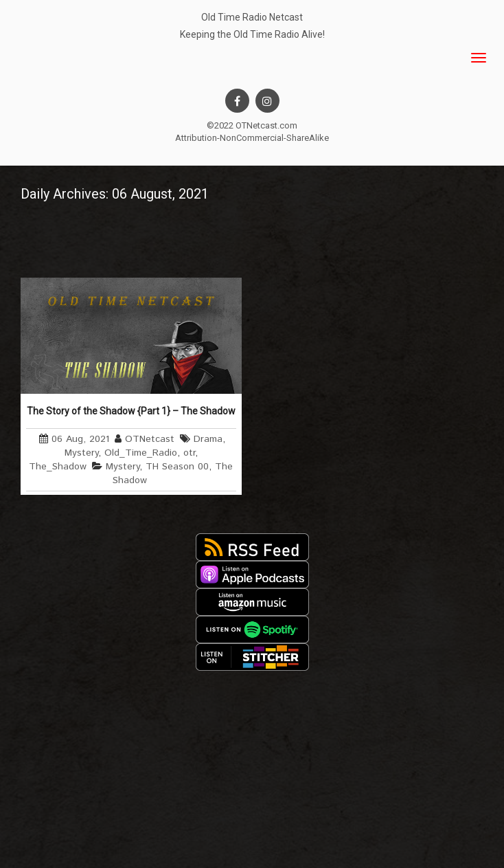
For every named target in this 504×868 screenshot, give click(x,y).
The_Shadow (58, 467)
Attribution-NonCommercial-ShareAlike (252, 138)
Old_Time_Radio (141, 453)
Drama (208, 439)
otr (189, 453)
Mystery (81, 453)
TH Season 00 (177, 467)
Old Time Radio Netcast (252, 17)
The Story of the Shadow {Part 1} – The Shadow (131, 411)
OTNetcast (150, 439)
